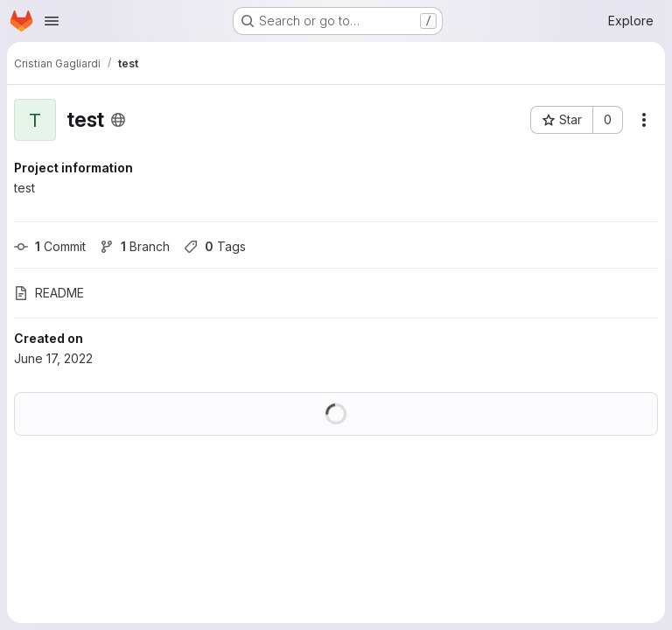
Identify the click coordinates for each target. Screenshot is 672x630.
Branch (135, 246)
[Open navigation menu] (52, 21)
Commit (50, 246)
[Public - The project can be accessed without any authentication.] (118, 120)
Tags (215, 246)
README (49, 293)
